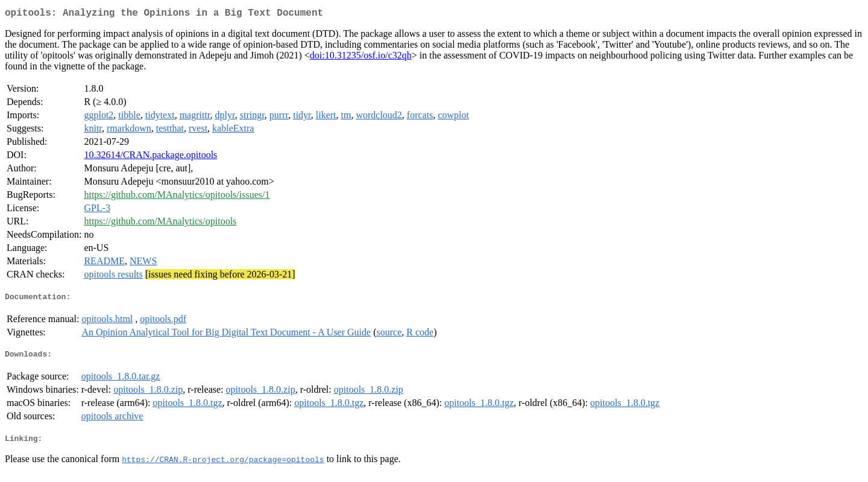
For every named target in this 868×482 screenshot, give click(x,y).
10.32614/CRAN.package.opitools (150, 157)
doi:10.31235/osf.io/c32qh (361, 58)
